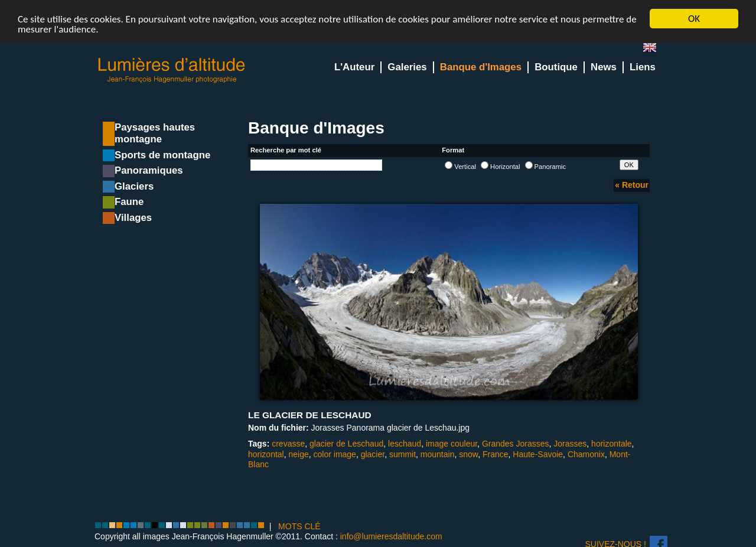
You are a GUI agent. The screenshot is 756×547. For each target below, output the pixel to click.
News (604, 67)
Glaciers (134, 186)
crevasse (288, 444)
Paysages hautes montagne (155, 133)
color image (335, 454)
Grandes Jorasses (516, 444)
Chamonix (586, 454)
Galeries (407, 67)
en (654, 50)
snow (468, 454)
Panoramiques (149, 170)
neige (298, 454)
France (496, 454)
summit (403, 454)
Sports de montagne (162, 155)
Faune (129, 202)
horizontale (612, 444)
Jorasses (570, 444)
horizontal (266, 454)
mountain (438, 454)
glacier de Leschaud (346, 444)
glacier (373, 454)
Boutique (556, 67)
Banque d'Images (481, 67)
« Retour (632, 185)
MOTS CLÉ (299, 526)
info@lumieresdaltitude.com (391, 536)
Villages (133, 218)
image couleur (452, 444)
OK (694, 19)
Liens (643, 67)
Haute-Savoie (538, 454)
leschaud (405, 444)
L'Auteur (354, 67)
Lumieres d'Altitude (172, 71)
